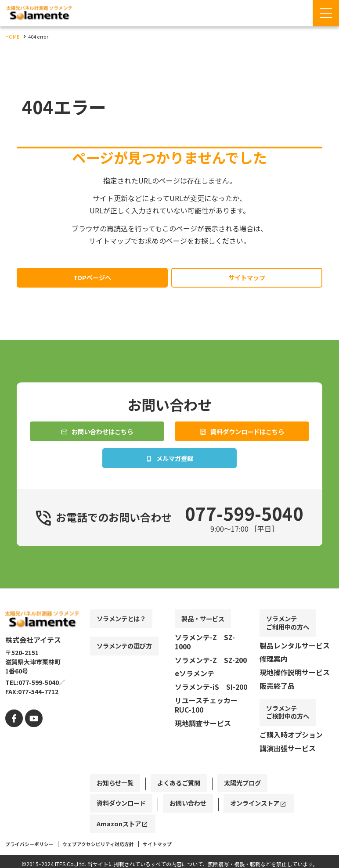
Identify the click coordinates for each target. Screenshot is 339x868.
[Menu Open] (326, 13)
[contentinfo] (169, 745)
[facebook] (13, 750)
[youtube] (31, 750)
